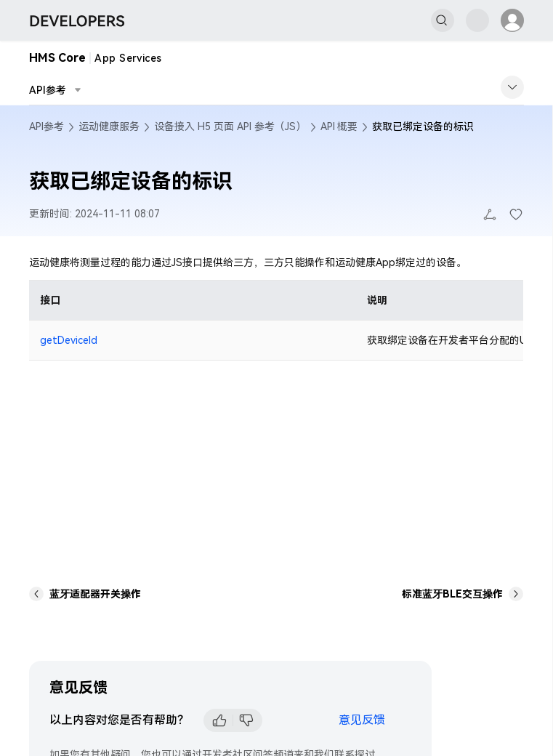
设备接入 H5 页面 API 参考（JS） (230, 126)
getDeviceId (69, 340)
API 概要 (339, 126)
